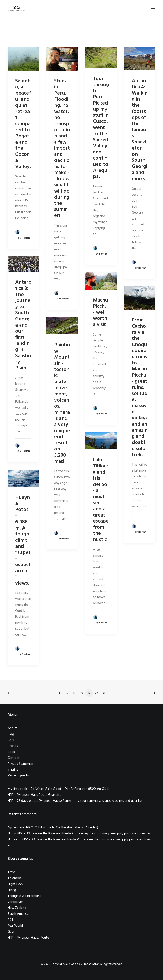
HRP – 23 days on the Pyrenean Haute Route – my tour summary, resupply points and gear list (75, 801)
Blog (11, 734)
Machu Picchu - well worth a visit (101, 312)
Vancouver (15, 902)
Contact (14, 758)
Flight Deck (15, 884)
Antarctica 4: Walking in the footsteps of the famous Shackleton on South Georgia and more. (140, 130)
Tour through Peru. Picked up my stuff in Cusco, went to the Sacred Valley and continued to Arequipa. (101, 128)
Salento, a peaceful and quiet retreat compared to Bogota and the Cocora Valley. (23, 124)
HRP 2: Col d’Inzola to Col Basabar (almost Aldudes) (61, 828)
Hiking (12, 890)
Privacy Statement (21, 764)
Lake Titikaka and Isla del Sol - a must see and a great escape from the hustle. (101, 500)
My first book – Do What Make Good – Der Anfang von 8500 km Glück (59, 789)
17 (74, 693)
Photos (13, 746)
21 (104, 693)
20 (96, 693)
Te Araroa (15, 878)
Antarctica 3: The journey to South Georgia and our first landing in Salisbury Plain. (23, 325)
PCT (11, 920)
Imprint (13, 770)
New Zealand (17, 908)
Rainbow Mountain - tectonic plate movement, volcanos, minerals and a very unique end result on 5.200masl (62, 403)
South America (18, 914)
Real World (15, 926)
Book (11, 752)
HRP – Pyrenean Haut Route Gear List (34, 795)
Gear (11, 740)
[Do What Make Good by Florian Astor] (17, 8)
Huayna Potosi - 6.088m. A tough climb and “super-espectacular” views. (23, 540)
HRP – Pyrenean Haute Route (28, 938)
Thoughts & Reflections (24, 896)
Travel (12, 872)
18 (82, 693)
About (12, 728)
